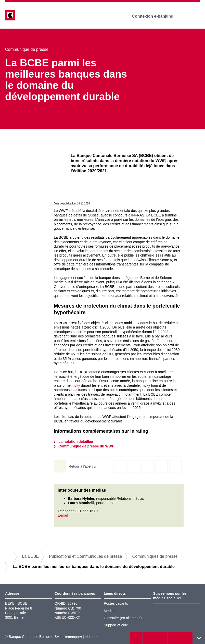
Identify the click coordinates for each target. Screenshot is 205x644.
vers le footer (199, 638)
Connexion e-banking (156, 16)
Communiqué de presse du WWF (86, 446)
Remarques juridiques (81, 637)
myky (76, 385)
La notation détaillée (76, 442)
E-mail (63, 515)
